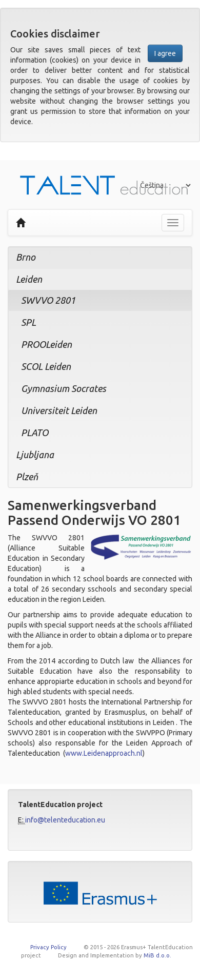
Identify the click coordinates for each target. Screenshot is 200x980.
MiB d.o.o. (157, 955)
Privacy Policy (48, 947)
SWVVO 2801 (48, 300)
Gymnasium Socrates (64, 388)
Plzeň (27, 477)
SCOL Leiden (46, 366)
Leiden (29, 279)
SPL (28, 322)
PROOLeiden (46, 344)
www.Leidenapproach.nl (104, 753)
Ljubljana (35, 455)
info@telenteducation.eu (65, 820)
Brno (26, 257)
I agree (165, 53)
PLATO (35, 433)
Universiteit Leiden (59, 410)
